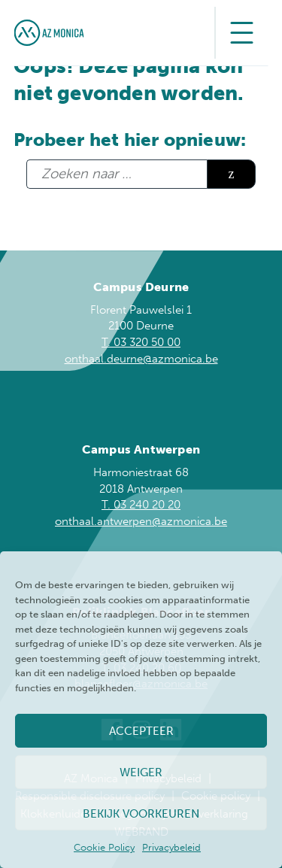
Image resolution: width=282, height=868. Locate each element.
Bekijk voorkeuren (141, 814)
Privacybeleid (171, 847)
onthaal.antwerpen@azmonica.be (141, 521)
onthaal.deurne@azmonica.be (141, 359)
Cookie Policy (104, 847)
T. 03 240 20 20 (141, 505)
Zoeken (231, 174)
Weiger (141, 772)
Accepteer (141, 731)
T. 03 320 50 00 (141, 342)
